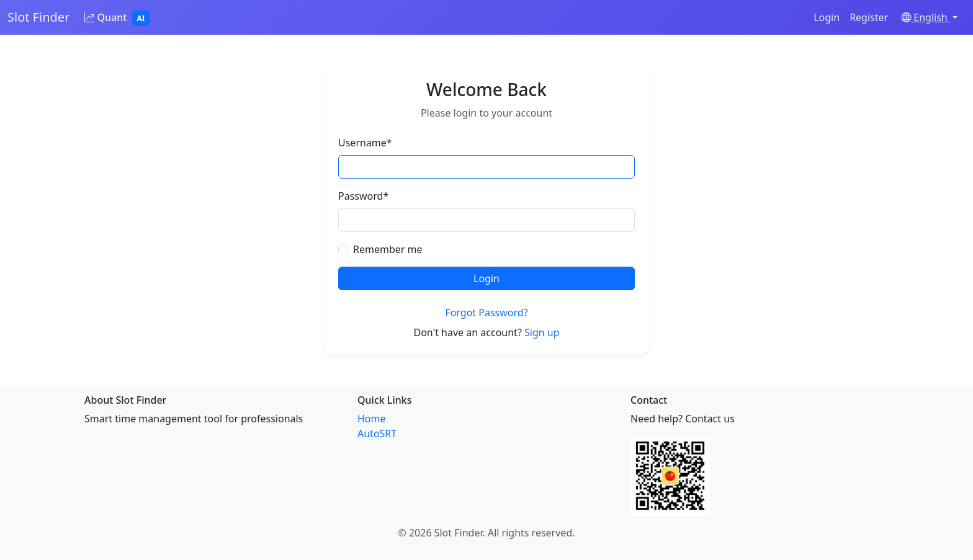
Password (363, 196)
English (926, 17)
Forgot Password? (486, 313)
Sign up (542, 332)
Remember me (388, 249)
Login (827, 17)
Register (869, 17)
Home (372, 419)
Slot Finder (38, 17)
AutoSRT (377, 433)
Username (365, 143)
